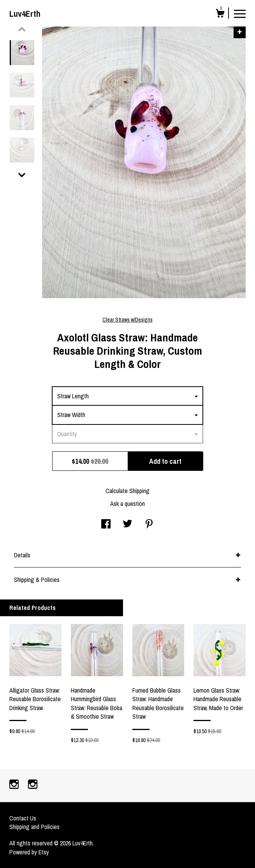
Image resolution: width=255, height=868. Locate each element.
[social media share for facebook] (106, 525)
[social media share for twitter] (127, 525)
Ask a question (127, 504)
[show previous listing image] (22, 29)
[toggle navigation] (240, 13)
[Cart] (220, 14)
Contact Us (23, 818)
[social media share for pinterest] (149, 525)
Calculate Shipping (127, 491)
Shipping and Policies (34, 827)
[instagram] (15, 785)
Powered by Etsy (29, 852)
